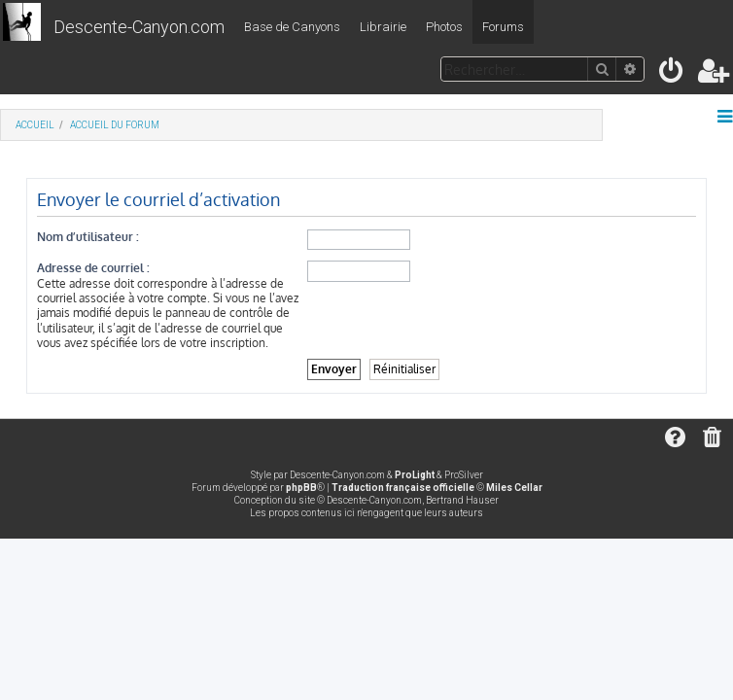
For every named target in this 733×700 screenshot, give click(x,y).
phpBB (301, 488)
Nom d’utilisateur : (88, 237)
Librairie (383, 27)
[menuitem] (672, 74)
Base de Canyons (292, 27)
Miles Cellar (514, 488)
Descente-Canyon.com (139, 27)
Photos (444, 27)
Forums (503, 27)
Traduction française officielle (403, 488)
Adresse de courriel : (93, 268)
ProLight (415, 475)
